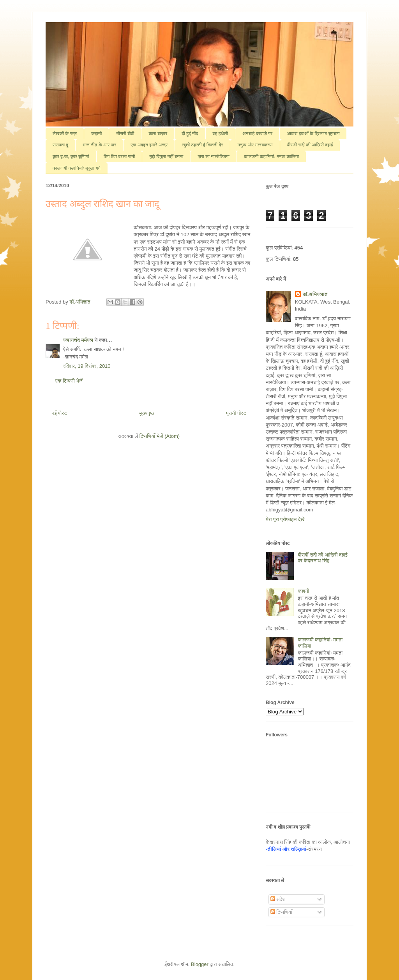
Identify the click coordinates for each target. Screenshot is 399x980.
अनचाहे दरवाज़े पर (257, 133)
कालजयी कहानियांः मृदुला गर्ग (77, 168)
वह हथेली (220, 133)
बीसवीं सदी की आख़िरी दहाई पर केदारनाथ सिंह (323, 558)
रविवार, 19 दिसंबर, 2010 (87, 366)
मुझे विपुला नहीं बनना (166, 156)
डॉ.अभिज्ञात (315, 294)
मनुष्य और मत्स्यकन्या (255, 145)
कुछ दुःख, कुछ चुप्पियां (71, 156)
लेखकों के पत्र (65, 133)
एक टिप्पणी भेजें (69, 381)
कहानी (96, 133)
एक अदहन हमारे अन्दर (149, 145)
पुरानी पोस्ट (236, 413)
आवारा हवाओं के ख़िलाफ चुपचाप (313, 133)
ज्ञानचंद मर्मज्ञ (78, 340)
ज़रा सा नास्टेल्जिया (214, 156)
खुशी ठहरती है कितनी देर (202, 145)
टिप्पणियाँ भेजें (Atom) (160, 436)
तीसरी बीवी (125, 133)
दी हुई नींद (190, 133)
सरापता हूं (60, 145)
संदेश (278, 899)
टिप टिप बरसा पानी (119, 156)
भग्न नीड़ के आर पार (99, 145)
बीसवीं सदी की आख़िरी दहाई (310, 145)
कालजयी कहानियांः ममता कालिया (271, 156)
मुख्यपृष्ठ (146, 413)
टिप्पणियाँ (281, 912)
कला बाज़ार (158, 133)
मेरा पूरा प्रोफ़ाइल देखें (285, 519)
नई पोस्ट (59, 413)
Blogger (200, 964)
